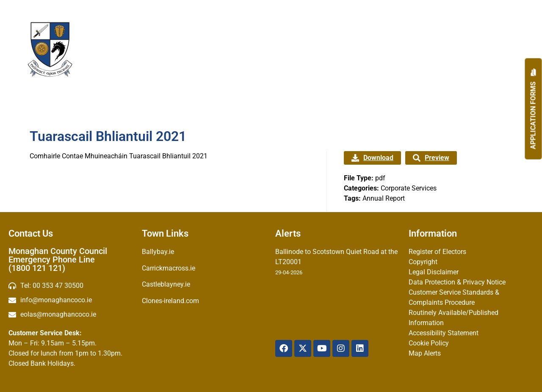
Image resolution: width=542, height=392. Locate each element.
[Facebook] (284, 348)
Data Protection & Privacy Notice (457, 282)
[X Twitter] (303, 348)
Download (372, 158)
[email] (71, 300)
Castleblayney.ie (166, 284)
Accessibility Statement (444, 333)
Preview (431, 158)
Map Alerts (425, 353)
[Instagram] (341, 348)
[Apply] (534, 109)
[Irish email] (71, 315)
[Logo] (50, 49)
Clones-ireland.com (170, 301)
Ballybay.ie (158, 252)
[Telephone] (71, 286)
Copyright (423, 262)
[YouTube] (322, 348)
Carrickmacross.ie (169, 268)
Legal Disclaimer (434, 272)
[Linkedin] (360, 348)
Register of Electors (437, 252)
